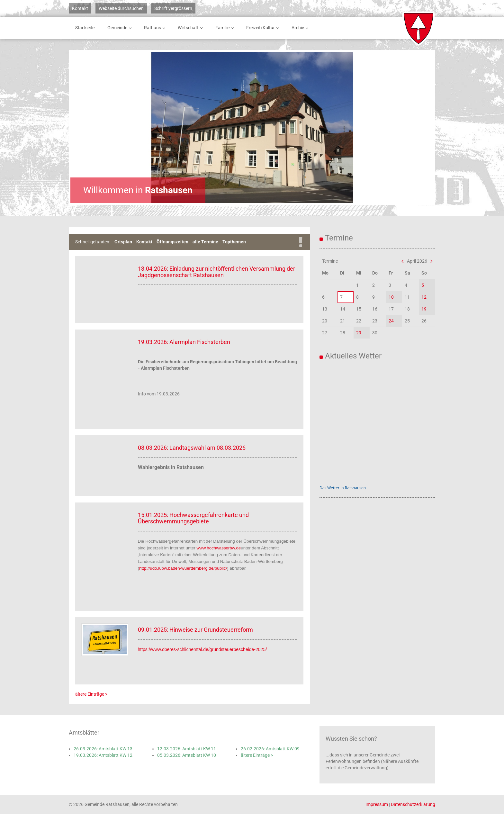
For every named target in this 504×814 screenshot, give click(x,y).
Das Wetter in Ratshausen (343, 488)
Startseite (85, 28)
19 (424, 309)
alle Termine (205, 242)
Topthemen (234, 242)
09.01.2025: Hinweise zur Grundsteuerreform (195, 630)
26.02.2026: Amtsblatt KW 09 (270, 749)
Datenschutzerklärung (413, 804)
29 (359, 333)
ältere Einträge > (91, 694)
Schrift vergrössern (173, 8)
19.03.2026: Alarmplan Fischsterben (184, 342)
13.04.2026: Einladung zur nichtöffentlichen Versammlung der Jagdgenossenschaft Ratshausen (216, 272)
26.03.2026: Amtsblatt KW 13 (103, 749)
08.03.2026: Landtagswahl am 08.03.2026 (192, 448)
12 (424, 297)
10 (391, 297)
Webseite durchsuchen (121, 8)
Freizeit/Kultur (264, 28)
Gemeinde (121, 28)
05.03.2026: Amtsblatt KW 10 (187, 755)
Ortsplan (123, 242)
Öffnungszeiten (172, 242)
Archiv (301, 28)
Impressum (377, 804)
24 (391, 321)
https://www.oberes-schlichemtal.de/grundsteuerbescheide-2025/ (203, 649)
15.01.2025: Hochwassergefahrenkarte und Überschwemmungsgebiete (193, 518)
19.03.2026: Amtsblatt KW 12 (103, 755)
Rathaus (156, 28)
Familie (226, 28)
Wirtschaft (191, 28)
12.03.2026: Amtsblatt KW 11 (187, 749)
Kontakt (80, 8)
